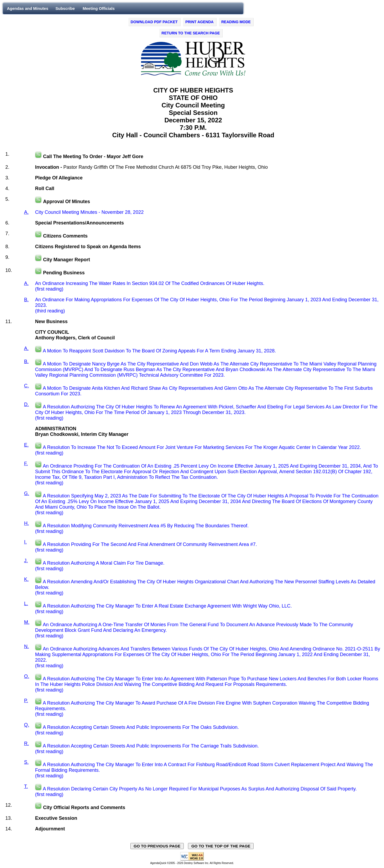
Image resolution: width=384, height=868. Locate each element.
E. (26, 445)
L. (26, 604)
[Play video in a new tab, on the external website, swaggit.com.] (38, 156)
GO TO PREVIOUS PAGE (157, 846)
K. (26, 579)
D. (26, 404)
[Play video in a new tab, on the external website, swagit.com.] (38, 351)
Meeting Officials (99, 8)
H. (26, 523)
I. (25, 542)
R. (26, 744)
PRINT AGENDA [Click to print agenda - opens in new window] (199, 22)
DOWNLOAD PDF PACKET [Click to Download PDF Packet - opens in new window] (154, 22)
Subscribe (65, 8)
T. (26, 786)
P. (26, 701)
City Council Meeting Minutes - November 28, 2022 (89, 212)
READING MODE (236, 22)
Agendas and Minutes (28, 8)
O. (27, 676)
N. (26, 646)
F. (26, 464)
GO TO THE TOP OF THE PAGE (221, 846)
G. (27, 493)
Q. (27, 725)
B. (26, 300)
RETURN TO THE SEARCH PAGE (191, 33)
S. (26, 762)
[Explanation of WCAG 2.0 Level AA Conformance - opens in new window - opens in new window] (192, 860)
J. (26, 561)
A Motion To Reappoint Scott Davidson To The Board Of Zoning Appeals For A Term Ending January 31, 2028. (159, 351)
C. (26, 386)
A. (26, 212)
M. (27, 622)
